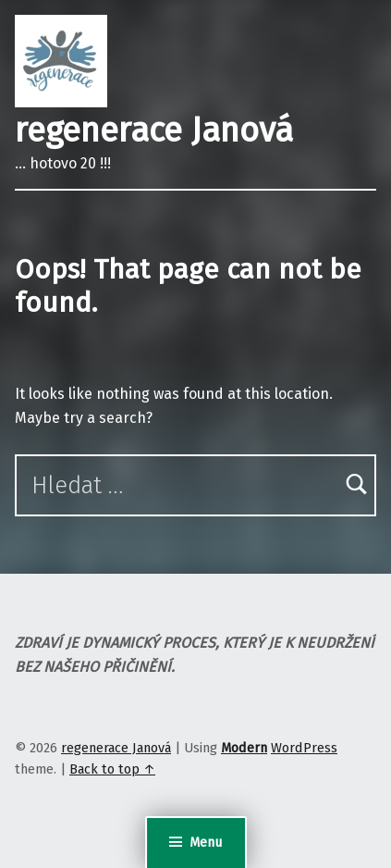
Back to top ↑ (112, 769)
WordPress (304, 748)
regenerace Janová (154, 130)
